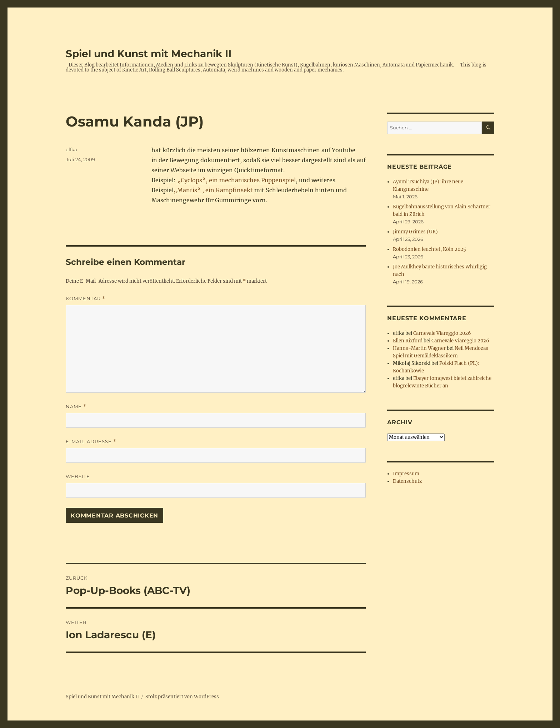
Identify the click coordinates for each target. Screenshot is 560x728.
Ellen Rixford (408, 341)
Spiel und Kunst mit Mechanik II (149, 54)
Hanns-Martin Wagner (419, 348)
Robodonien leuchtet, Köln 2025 (429, 249)
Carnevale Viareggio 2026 (442, 333)
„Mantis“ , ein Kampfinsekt (214, 190)
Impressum (406, 474)
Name (76, 407)
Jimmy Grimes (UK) (415, 232)
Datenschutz (407, 481)
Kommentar (86, 299)
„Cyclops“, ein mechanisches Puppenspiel (236, 180)
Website (78, 476)
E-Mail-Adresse (91, 442)
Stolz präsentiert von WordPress (182, 697)
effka (71, 149)
